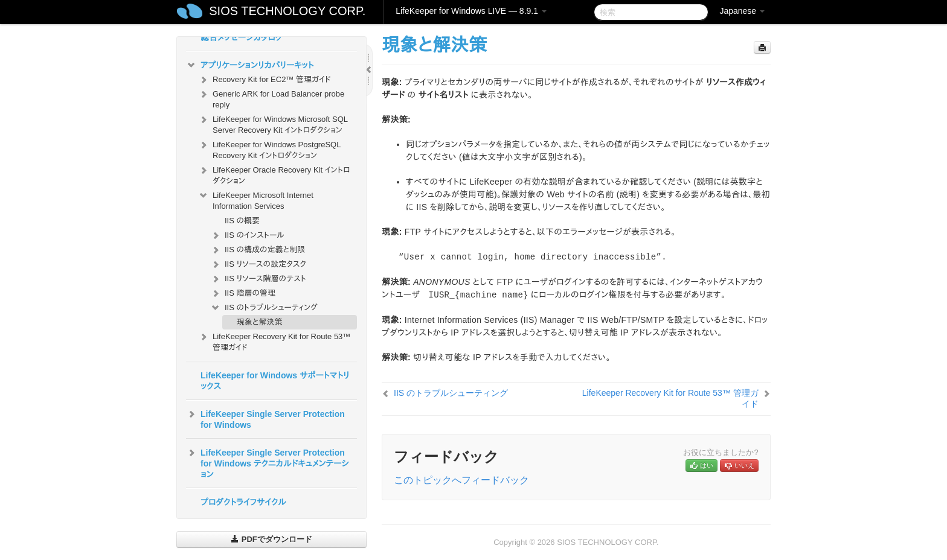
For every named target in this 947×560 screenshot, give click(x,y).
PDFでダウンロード (271, 539)
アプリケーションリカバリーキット (250, 65)
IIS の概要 (242, 221)
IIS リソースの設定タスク (258, 264)
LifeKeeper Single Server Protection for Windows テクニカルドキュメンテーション (268, 462)
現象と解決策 (259, 322)
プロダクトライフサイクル (243, 502)
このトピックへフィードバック (461, 480)
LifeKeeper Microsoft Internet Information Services (256, 199)
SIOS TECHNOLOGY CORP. (287, 11)
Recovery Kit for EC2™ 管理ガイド (265, 80)
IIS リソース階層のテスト (258, 279)
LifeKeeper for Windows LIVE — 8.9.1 (471, 11)
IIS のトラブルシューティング (264, 308)
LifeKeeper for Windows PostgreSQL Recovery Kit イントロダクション (269, 149)
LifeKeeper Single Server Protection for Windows (265, 418)
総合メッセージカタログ (242, 37)
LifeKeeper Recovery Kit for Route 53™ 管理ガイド (274, 341)
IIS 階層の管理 (243, 293)
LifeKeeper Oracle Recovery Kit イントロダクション (274, 174)
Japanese (742, 11)
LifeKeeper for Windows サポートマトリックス (275, 381)
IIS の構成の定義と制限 (258, 250)
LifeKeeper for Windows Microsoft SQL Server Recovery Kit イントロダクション (273, 123)
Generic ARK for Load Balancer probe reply (271, 98)
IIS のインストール (247, 235)
